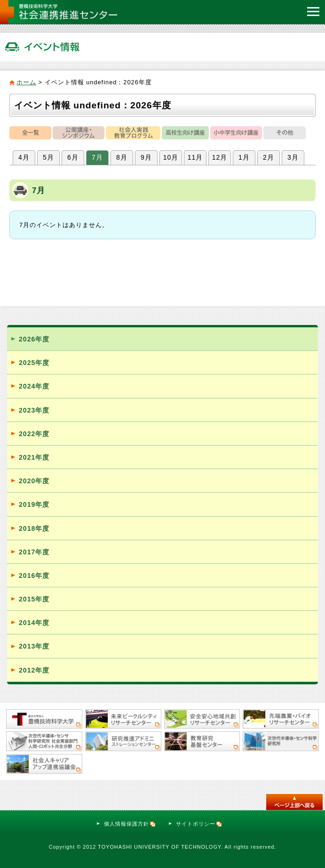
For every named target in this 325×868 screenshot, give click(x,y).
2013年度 (34, 646)
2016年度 (34, 576)
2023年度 (34, 410)
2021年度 (34, 457)
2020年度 (34, 481)
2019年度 (34, 504)
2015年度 (34, 599)
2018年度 (34, 528)
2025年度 (34, 363)
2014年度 (34, 623)
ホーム (26, 82)
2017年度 (34, 552)
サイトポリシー (199, 824)
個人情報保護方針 (130, 824)
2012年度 (34, 670)
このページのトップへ (294, 802)
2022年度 (34, 434)
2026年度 (34, 339)
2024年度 (34, 386)
